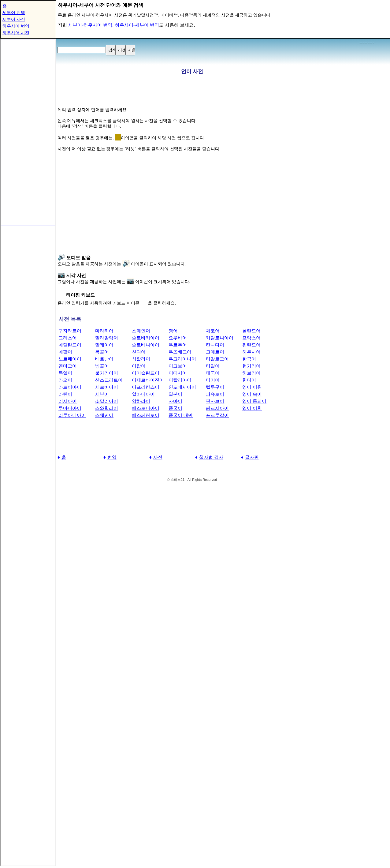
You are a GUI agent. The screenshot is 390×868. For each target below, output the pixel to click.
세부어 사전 (14, 19)
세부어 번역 (14, 13)
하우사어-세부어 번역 (137, 25)
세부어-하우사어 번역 (90, 25)
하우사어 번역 (16, 26)
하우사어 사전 (16, 33)
